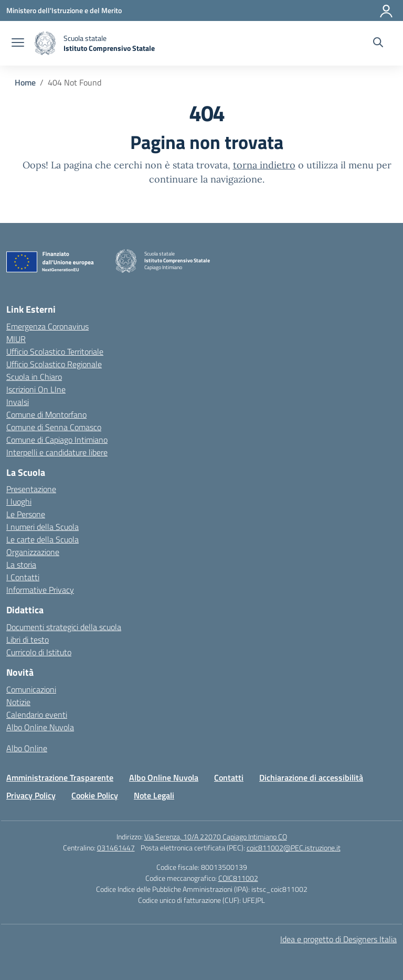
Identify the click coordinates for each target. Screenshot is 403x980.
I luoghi (19, 502)
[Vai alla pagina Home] (25, 82)
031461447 (116, 848)
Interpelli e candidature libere (57, 452)
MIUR (16, 339)
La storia (21, 564)
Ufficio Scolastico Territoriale (55, 351)
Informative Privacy (40, 590)
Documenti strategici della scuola (64, 627)
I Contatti (23, 577)
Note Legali (154, 795)
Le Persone (26, 514)
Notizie (18, 702)
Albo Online (27, 748)
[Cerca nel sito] (378, 44)
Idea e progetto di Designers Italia (338, 939)
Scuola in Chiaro (34, 377)
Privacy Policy (31, 795)
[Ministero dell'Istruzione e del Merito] (64, 10)
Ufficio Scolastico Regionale (54, 364)
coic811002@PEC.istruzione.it (294, 848)
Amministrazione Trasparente (60, 777)
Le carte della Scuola (43, 539)
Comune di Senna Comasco (54, 427)
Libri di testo (28, 640)
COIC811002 (238, 878)
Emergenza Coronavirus (47, 326)
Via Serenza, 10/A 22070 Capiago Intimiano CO (216, 837)
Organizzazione (33, 552)
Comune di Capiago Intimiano (57, 440)
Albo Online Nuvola (40, 727)
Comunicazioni (31, 689)
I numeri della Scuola (43, 527)
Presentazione (31, 489)
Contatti (229, 777)
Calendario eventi (37, 715)
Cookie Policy (95, 795)
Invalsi (18, 402)
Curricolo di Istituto (39, 652)
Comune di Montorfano (46, 414)
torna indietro (264, 165)
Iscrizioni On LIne (36, 389)
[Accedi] (387, 10)
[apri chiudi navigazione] (18, 44)
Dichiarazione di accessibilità (311, 777)
